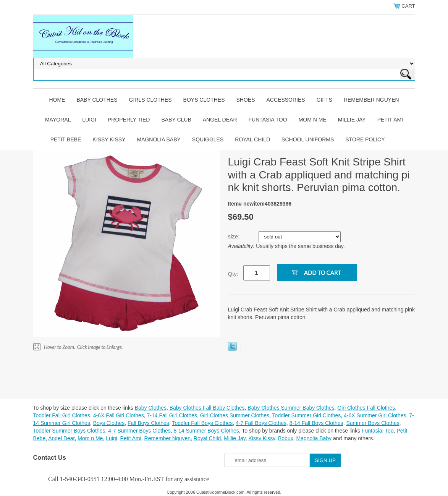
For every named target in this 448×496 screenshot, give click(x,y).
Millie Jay (352, 120)
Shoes (246, 100)
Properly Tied (129, 120)
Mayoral (58, 120)
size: (235, 236)
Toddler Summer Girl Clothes (307, 415)
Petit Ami (390, 120)
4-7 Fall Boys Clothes (261, 423)
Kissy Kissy (109, 139)
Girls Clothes (150, 100)
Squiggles (208, 139)
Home (57, 100)
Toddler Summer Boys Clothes (69, 431)
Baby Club (176, 120)
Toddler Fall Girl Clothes (62, 415)
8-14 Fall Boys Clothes (316, 423)
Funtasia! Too (378, 431)
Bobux (286, 438)
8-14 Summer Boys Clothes (206, 431)
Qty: (233, 274)
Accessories (286, 100)
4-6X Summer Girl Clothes (375, 415)
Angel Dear (220, 120)
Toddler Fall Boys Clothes (202, 423)
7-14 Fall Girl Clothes (172, 415)
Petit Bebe (66, 139)
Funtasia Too (268, 120)
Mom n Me (313, 120)
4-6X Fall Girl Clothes (119, 415)
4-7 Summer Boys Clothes (139, 431)
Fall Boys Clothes (148, 423)
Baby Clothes (97, 100)
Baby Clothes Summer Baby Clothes (291, 408)
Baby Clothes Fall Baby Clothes (207, 408)
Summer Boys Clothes (373, 423)
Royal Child (252, 139)
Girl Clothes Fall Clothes (366, 408)
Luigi (89, 120)
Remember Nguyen (371, 100)
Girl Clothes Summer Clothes (235, 415)
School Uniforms (308, 139)
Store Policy (365, 139)
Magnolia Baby (158, 139)
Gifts (324, 100)
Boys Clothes (204, 100)
